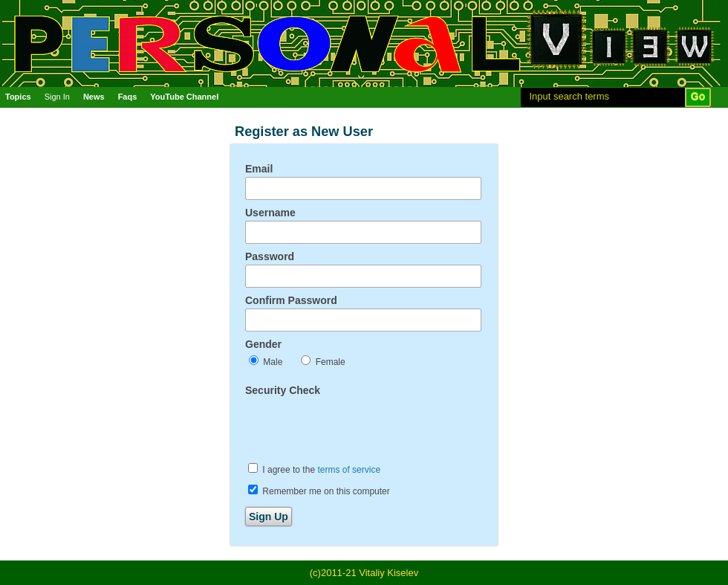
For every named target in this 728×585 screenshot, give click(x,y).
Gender (263, 344)
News (94, 97)
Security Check (283, 390)
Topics (18, 97)
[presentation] (358, 427)
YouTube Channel (184, 97)
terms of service (349, 470)
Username (270, 213)
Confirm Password (291, 300)
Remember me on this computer (319, 491)
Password (270, 256)
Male (266, 361)
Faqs (128, 97)
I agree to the (314, 469)
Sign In (57, 97)
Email (259, 169)
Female (323, 361)
